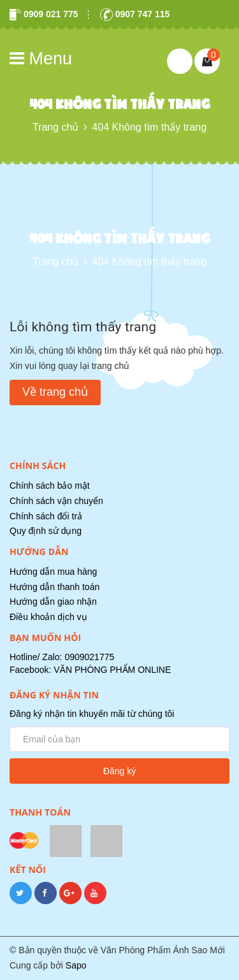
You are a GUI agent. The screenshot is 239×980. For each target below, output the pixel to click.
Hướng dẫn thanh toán (54, 587)
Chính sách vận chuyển (56, 501)
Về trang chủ (55, 392)
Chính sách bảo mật (50, 486)
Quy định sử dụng (46, 531)
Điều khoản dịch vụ (48, 617)
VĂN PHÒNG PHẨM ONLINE (112, 670)
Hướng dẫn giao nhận (53, 602)
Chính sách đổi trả (46, 516)
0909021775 (89, 657)
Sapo (76, 965)
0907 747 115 (135, 14)
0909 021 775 (44, 14)
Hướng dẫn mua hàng (53, 572)
